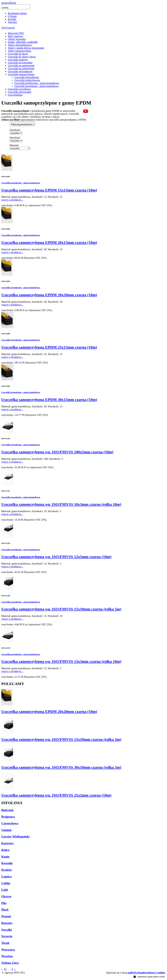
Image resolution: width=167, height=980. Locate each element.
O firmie (12, 16)
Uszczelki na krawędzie (20, 63)
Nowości (12, 22)
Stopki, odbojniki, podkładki (23, 42)
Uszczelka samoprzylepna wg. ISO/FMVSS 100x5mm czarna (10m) (57, 452)
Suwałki (7, 930)
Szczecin (7, 936)
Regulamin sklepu (17, 13)
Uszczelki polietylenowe (27, 80)
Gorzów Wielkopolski (15, 837)
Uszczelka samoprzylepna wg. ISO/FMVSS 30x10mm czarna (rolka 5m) (61, 767)
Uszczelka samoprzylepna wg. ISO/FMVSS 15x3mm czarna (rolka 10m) (61, 661)
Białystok (7, 810)
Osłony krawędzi (17, 39)
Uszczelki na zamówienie (21, 66)
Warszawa (8, 950)
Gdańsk (6, 830)
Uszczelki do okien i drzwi (22, 57)
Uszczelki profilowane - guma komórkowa (37, 83)
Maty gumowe (15, 36)
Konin (5, 857)
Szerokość (15, 130)
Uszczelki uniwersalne (20, 92)
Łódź (5, 890)
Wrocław (7, 956)
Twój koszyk (8, 28)
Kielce (5, 850)
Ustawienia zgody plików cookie (149, 977)
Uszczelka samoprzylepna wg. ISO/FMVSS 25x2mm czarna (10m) (56, 795)
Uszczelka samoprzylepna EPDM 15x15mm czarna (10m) (49, 190)
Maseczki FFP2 (16, 33)
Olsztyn (6, 896)
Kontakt (12, 19)
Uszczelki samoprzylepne (21, 74)
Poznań (6, 916)
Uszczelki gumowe (18, 60)
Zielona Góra (10, 963)
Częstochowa (10, 823)
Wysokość (15, 138)
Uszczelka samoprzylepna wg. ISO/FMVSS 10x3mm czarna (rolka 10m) (61, 504)
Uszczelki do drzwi (18, 54)
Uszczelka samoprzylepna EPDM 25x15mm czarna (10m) (49, 347)
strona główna (9, 3)
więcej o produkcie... (12, 200)
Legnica (6, 876)
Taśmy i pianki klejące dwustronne (26, 48)
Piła (4, 903)
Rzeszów (7, 923)
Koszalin (7, 863)
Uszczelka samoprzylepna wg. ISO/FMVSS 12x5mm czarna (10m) (56, 557)
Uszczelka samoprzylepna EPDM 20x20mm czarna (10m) (49, 295)
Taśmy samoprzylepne (19, 51)
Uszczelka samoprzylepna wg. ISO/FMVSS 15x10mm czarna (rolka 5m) (61, 609)
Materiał (14, 145)
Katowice (7, 843)
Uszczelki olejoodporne (20, 71)
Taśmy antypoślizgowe (20, 45)
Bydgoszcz (8, 817)
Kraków (7, 870)
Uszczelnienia (15, 95)
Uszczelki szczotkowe (19, 89)
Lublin (6, 883)
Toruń (5, 943)
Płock (5, 910)
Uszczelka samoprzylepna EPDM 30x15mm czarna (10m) (49, 400)
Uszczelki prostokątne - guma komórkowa (36, 86)
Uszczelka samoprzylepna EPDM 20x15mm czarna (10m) (49, 242)
